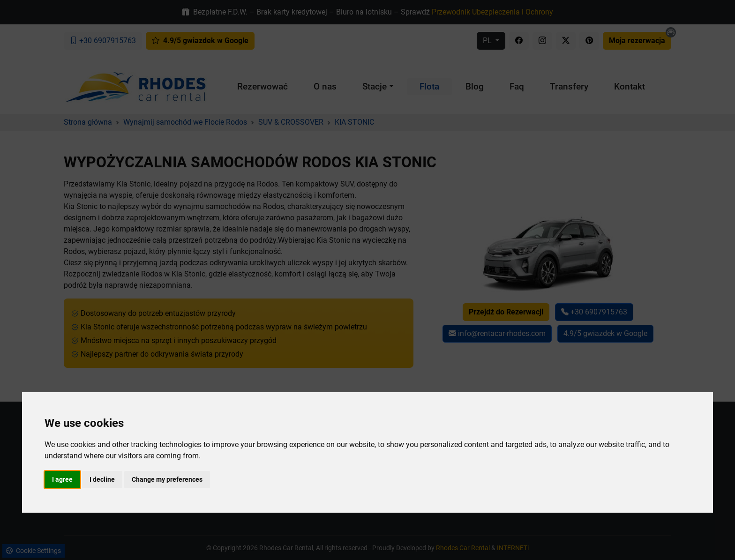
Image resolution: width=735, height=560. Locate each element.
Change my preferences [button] (167, 479)
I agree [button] (62, 479)
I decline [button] (102, 479)
